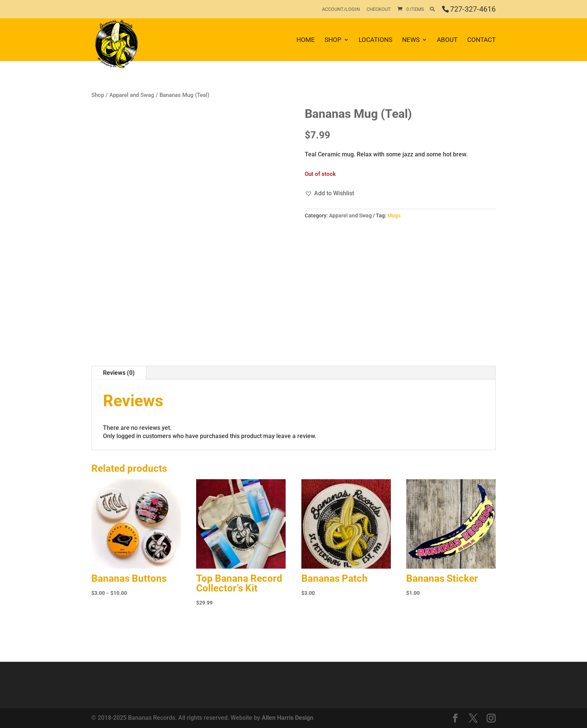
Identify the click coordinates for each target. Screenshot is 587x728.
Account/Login (341, 9)
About (447, 40)
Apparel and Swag (132, 95)
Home (306, 40)
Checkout (379, 9)
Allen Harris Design (288, 718)
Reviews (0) (119, 373)
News (411, 40)
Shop (333, 40)
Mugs (394, 215)
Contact (481, 40)
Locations (375, 40)
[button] (329, 193)
